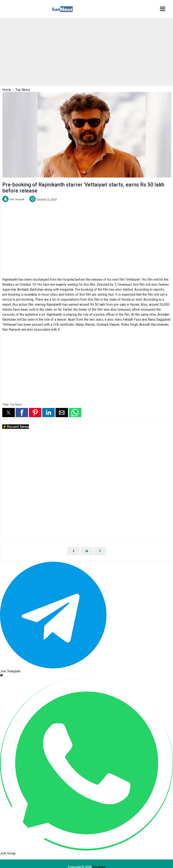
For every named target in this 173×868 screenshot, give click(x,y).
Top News (16, 405)
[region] (86, 51)
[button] (9, 413)
